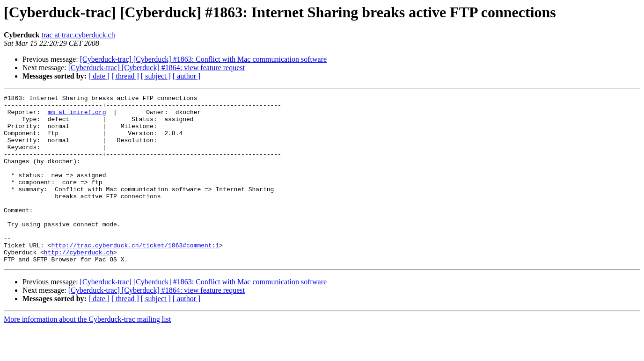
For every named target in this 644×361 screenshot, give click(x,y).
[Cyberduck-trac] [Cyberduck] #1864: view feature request (157, 68)
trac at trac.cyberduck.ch (78, 35)
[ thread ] (125, 76)
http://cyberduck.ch (79, 284)
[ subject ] (156, 76)
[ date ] (99, 76)
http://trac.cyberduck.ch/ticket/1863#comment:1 (135, 276)
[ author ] (187, 76)
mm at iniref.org (77, 116)
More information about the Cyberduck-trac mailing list (87, 353)
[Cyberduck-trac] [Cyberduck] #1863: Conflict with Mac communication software (203, 59)
